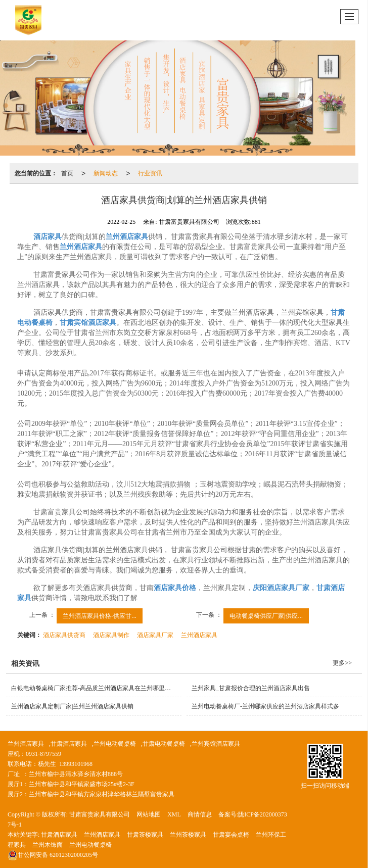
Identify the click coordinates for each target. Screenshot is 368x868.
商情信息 (200, 814)
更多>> (342, 663)
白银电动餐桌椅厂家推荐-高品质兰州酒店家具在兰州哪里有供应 (96, 688)
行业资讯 (150, 173)
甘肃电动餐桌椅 (164, 744)
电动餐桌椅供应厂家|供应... (266, 616)
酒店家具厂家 (155, 635)
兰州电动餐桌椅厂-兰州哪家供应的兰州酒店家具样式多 (265, 706)
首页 (67, 173)
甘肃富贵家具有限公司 (100, 814)
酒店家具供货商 (64, 635)
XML (174, 814)
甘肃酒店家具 (69, 744)
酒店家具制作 (111, 635)
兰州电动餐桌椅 (115, 744)
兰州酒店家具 (199, 635)
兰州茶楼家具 (188, 835)
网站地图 (149, 814)
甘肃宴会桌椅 (231, 835)
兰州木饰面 (48, 845)
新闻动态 (106, 173)
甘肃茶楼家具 (145, 835)
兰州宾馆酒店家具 (216, 744)
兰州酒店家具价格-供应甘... (100, 616)
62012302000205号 (53, 855)
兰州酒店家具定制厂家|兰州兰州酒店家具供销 (72, 706)
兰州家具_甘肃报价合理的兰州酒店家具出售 (251, 688)
